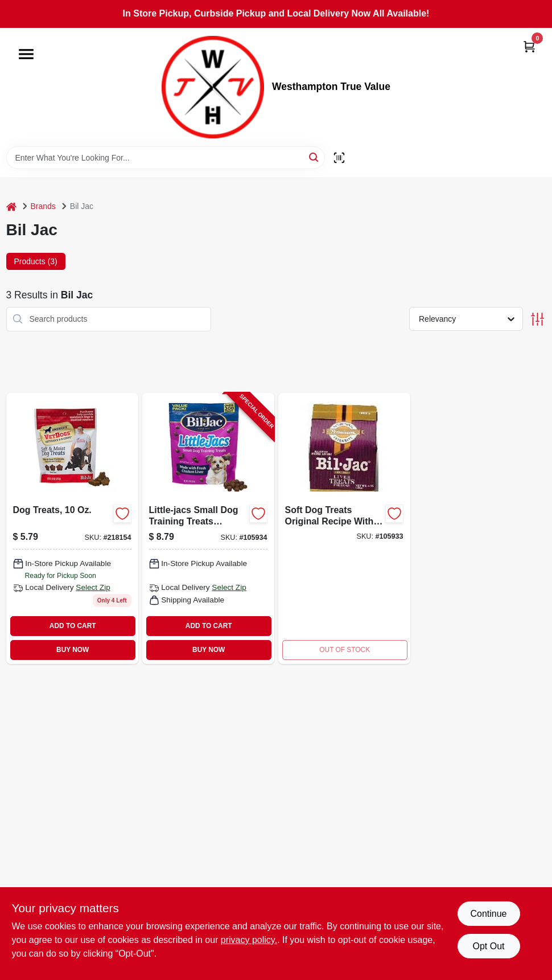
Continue (488, 914)
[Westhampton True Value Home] (213, 87)
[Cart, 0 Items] (529, 46)
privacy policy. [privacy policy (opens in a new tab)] (249, 940)
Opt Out (488, 946)
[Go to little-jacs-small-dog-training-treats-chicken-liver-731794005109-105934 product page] (208, 528)
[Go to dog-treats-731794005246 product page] (72, 528)
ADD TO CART (73, 626)
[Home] (11, 206)
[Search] (314, 157)
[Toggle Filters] (537, 319)
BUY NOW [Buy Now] (73, 650)
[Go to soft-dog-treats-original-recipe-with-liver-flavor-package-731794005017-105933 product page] (344, 528)
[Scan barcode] (339, 158)
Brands (43, 206)
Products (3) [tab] (36, 261)
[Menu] (26, 54)
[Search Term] (166, 158)
